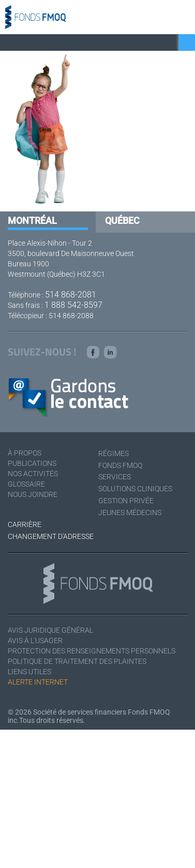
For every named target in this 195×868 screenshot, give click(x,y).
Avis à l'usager (35, 641)
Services (115, 477)
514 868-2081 (71, 295)
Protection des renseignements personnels (92, 651)
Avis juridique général (50, 630)
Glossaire (26, 484)
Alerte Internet (38, 682)
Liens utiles (29, 672)
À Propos (25, 453)
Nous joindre (33, 494)
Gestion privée (126, 501)
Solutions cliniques (135, 489)
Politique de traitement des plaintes (77, 661)
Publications (32, 463)
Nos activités (33, 474)
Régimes (114, 453)
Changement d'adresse (51, 536)
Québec (122, 220)
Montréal (32, 220)
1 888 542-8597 (73, 305)
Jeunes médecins (130, 513)
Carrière (25, 524)
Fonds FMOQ (120, 465)
